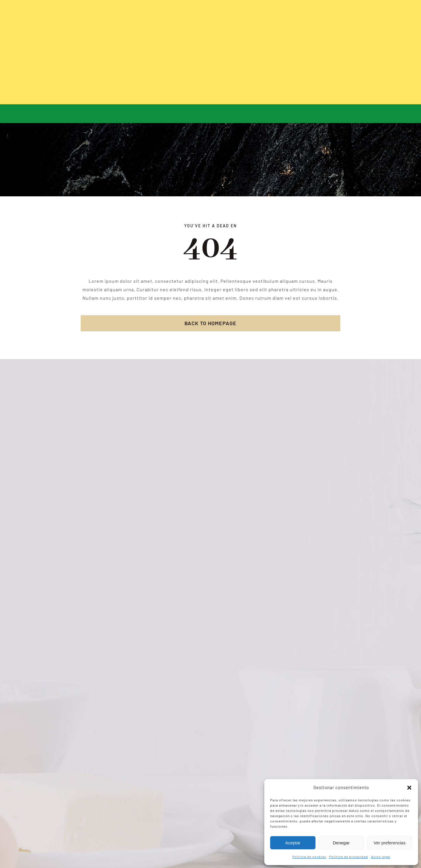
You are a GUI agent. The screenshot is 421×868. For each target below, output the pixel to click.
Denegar (341, 843)
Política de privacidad (349, 857)
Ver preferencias (390, 843)
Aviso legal (381, 857)
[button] (409, 788)
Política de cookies (309, 857)
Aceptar (293, 843)
